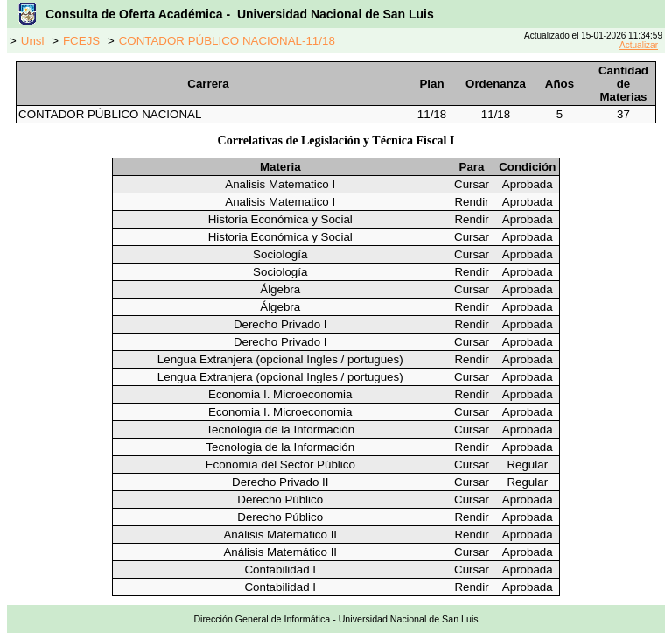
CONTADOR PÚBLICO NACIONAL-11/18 (227, 41)
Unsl (33, 41)
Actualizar (639, 45)
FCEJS (81, 41)
